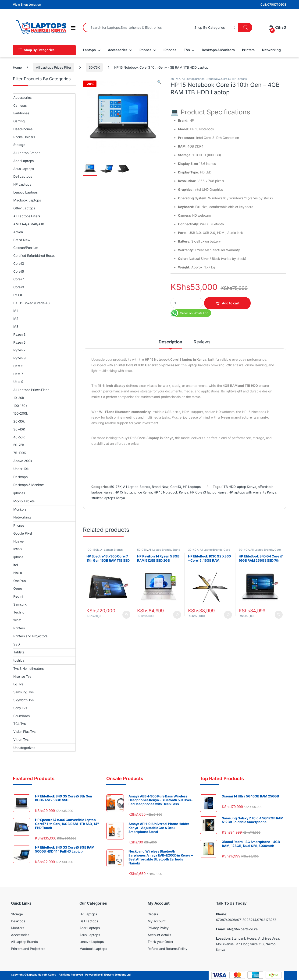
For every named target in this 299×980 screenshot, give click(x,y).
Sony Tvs (20, 708)
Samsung (20, 604)
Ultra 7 (18, 374)
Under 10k (21, 469)
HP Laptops (239, 79)
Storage (19, 145)
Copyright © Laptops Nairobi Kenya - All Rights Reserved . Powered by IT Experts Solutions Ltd (71, 975)
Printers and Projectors (30, 636)
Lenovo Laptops (25, 192)
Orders (153, 914)
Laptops (89, 50)
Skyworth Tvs (23, 700)
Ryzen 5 (19, 342)
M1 (16, 311)
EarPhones (21, 113)
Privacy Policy (158, 928)
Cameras (20, 105)
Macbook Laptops (27, 200)
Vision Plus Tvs (24, 731)
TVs (187, 50)
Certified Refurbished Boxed (34, 256)
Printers (248, 50)
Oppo (18, 588)
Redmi (18, 596)
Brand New (213, 79)
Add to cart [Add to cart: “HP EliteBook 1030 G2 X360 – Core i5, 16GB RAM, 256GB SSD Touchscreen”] (228, 615)
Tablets (19, 652)
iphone (18, 557)
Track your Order (160, 942)
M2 (16, 319)
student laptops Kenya (108, 498)
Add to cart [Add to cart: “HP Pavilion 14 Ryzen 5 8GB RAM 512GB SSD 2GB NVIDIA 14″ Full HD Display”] (177, 615)
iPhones (170, 50)
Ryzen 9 (20, 358)
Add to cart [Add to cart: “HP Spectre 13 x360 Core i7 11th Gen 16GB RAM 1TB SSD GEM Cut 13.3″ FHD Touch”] (126, 615)
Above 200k (23, 461)
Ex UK (18, 295)
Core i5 (19, 271)
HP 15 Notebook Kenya (171, 492)
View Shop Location (27, 4)
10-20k (19, 398)
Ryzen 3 (20, 334)
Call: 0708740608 (273, 4)
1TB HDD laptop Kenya (239, 487)
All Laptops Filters (27, 216)
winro (17, 620)
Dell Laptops (23, 176)
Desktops (20, 477)
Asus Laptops (24, 169)
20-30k (19, 421)
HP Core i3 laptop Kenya (208, 492)
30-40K (193, 550)
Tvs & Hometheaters (28, 668)
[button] (159, 82)
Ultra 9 (18, 382)
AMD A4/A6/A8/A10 (29, 224)
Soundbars (21, 716)
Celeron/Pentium (26, 248)
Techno (19, 612)
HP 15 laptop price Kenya (133, 492)
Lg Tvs (18, 684)
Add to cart (231, 303)
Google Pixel (23, 533)
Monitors (20, 509)
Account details (159, 935)
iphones (19, 493)
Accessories (118, 50)
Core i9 (19, 287)
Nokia (18, 573)
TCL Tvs (20, 724)
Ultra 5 (18, 366)
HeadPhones (23, 129)
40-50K (19, 437)
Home (17, 67)
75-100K (20, 453)
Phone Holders (24, 137)
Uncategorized (24, 748)
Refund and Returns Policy (167, 949)
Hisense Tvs (22, 676)
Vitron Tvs (21, 739)
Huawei (19, 541)
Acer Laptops (23, 161)
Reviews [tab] (202, 342)
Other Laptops (24, 208)
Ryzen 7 (19, 350)
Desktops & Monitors (218, 50)
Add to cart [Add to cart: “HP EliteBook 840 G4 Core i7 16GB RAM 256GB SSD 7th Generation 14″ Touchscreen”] (279, 615)
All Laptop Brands (193, 79)
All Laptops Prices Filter (54, 67)
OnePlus (20, 581)
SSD (17, 644)
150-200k (21, 413)
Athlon (18, 232)
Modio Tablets (24, 501)
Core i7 (19, 279)
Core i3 (226, 79)
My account (157, 921)
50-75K (94, 67)
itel (15, 565)
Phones (145, 50)
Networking (271, 50)
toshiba (19, 660)
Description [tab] (170, 342)
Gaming (19, 121)
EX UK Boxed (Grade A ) (32, 303)
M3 (16, 326)
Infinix (18, 549)
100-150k (93, 550)
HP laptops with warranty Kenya (252, 492)
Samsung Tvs (23, 692)
